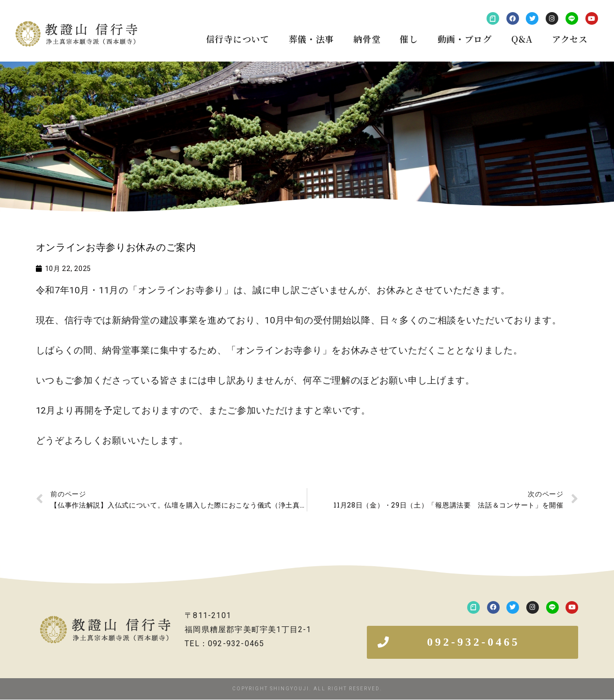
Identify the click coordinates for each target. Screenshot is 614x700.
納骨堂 (367, 39)
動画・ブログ (465, 39)
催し (409, 39)
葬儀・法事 (312, 39)
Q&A (522, 39)
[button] (472, 643)
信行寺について (238, 39)
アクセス (570, 39)
